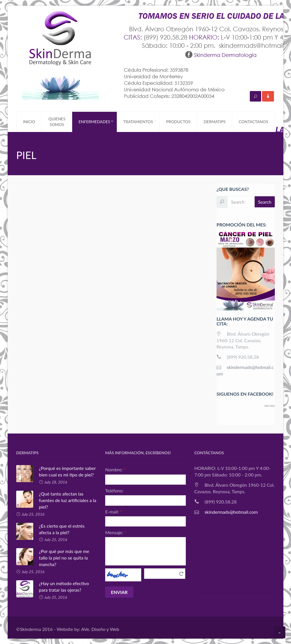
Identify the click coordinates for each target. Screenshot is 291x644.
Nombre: (115, 469)
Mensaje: (116, 532)
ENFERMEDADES (98, 122)
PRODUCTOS (178, 122)
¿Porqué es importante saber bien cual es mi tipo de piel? (56, 472)
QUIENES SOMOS (57, 122)
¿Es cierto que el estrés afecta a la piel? (50, 529)
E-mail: (114, 511)
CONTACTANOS (253, 122)
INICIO (29, 122)
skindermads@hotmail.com (231, 512)
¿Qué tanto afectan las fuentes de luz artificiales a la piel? (56, 500)
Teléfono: (114, 490)
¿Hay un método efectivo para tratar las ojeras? (53, 587)
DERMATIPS (214, 122)
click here (270, 406)
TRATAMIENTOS (141, 122)
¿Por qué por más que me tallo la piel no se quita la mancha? (53, 558)
